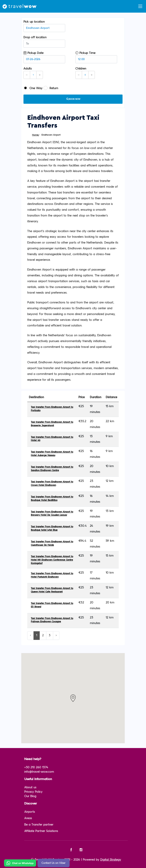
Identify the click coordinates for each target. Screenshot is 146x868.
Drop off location (44, 42)
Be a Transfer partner (39, 825)
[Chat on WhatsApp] (20, 863)
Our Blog (30, 796)
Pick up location (44, 26)
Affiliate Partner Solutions (41, 831)
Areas (28, 818)
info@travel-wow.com (39, 772)
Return (51, 88)
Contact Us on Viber (54, 863)
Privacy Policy (33, 792)
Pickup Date (44, 57)
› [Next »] (56, 635)
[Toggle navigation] (140, 6)
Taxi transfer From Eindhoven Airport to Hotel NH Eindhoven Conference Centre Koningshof (52, 560)
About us (30, 787)
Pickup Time (96, 57)
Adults (33, 73)
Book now (73, 99)
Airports (30, 812)
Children (85, 73)
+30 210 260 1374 (36, 767)
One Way (33, 88)
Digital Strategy (111, 860)
